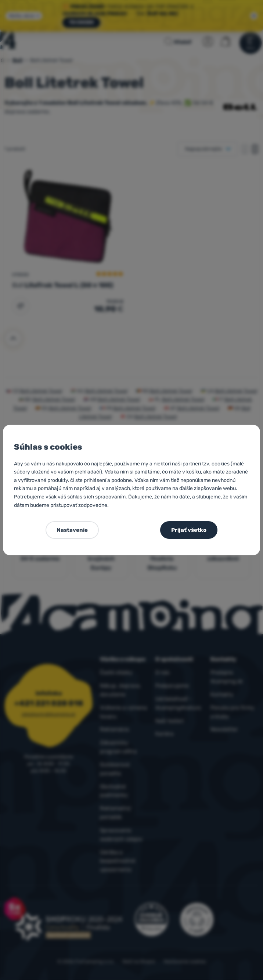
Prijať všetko (189, 530)
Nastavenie (72, 530)
